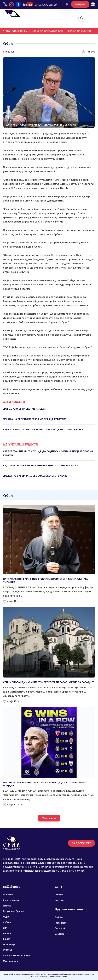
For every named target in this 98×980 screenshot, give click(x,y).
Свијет (7, 939)
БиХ (5, 928)
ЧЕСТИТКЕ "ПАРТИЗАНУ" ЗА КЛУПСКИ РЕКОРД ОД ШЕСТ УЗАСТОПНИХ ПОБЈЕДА (45, 784)
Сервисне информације (16, 956)
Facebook (60, 928)
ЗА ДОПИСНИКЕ (81, 843)
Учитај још (49, 818)
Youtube (60, 934)
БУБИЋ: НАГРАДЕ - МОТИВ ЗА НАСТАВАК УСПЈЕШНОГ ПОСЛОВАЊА (43, 429)
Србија (7, 922)
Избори (7, 906)
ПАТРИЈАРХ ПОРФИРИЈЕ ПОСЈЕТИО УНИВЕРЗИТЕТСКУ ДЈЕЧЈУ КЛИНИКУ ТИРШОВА (46, 580)
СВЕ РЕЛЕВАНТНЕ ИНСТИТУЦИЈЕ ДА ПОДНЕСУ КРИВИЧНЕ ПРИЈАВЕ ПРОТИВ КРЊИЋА (48, 453)
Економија (9, 944)
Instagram (61, 923)
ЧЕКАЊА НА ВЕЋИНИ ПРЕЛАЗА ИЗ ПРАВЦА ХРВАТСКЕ (35, 419)
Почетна (8, 895)
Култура (8, 950)
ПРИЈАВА (80, 4)
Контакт (60, 900)
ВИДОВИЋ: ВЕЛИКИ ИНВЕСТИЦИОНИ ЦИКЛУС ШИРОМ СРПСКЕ (40, 465)
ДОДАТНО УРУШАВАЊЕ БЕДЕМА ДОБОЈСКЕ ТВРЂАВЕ (35, 476)
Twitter (59, 917)
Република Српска (13, 911)
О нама (59, 895)
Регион (7, 933)
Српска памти (11, 900)
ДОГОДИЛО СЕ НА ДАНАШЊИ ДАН (46, 31)
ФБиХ (6, 917)
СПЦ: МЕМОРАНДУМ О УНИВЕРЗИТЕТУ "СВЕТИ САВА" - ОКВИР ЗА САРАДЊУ (48, 682)
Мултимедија (11, 961)
